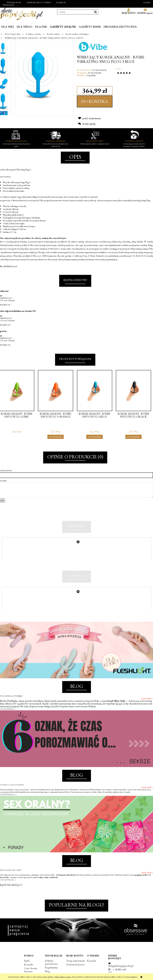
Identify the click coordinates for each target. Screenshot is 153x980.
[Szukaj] (95, 12)
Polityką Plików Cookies (63, 977)
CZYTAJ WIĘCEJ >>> (8, 716)
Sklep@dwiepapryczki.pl (121, 973)
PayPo (27, 968)
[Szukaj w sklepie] (75, 12)
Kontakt (29, 971)
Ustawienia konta (75, 971)
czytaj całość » (147, 705)
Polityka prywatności (51, 969)
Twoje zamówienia (75, 968)
